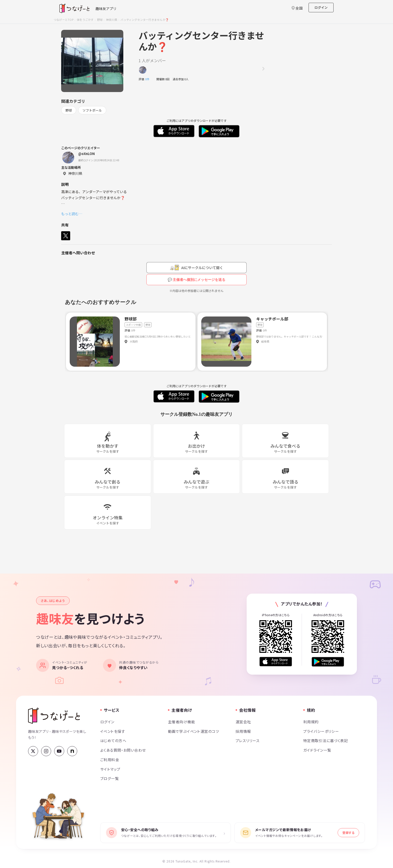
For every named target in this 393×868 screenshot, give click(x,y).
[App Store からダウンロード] (276, 662)
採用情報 (243, 731)
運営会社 (243, 722)
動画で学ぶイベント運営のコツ (193, 731)
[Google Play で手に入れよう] (328, 662)
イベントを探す (113, 731)
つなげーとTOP (64, 20)
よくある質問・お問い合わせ (123, 750)
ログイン (321, 7)
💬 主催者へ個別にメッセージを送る (197, 280)
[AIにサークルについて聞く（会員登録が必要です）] (197, 268)
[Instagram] (46, 751)
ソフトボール (92, 110)
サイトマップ (110, 769)
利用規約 (311, 722)
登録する (348, 833)
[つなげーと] (54, 716)
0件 (149, 79)
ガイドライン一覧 (317, 750)
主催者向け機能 (181, 722)
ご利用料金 (110, 760)
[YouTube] (59, 751)
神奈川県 (112, 20)
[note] (72, 751)
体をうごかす (85, 20)
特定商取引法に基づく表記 (326, 740)
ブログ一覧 (110, 778)
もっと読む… (72, 214)
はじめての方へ (113, 740)
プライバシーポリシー (321, 731)
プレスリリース (248, 740)
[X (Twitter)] (33, 751)
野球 (100, 20)
